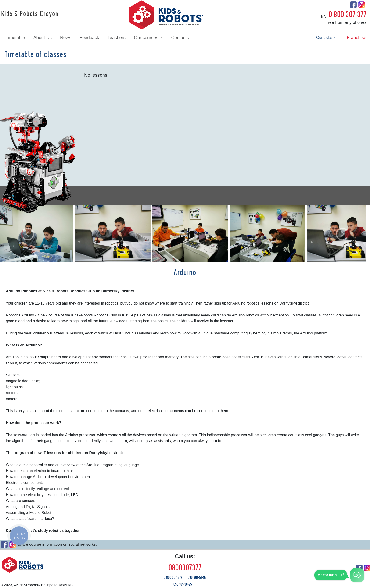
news (66, 38)
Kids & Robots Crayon (30, 14)
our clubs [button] (324, 38)
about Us (43, 38)
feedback (89, 38)
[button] (28, 234)
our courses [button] (147, 38)
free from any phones (347, 22)
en (324, 16)
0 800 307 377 (348, 15)
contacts (180, 38)
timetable (15, 38)
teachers (117, 38)
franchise (357, 38)
